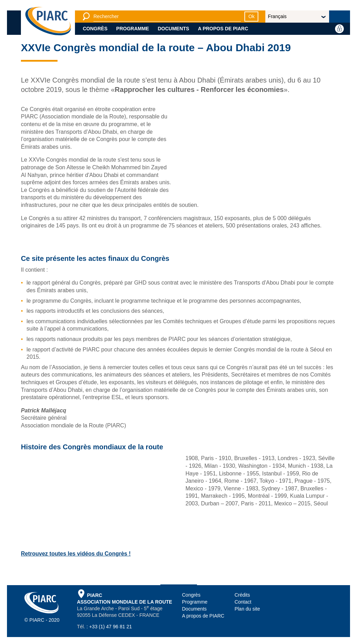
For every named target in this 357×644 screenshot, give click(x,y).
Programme (132, 29)
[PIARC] (48, 21)
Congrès (95, 29)
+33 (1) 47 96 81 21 (111, 627)
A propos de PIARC (223, 29)
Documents (173, 29)
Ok (251, 16)
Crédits (242, 595)
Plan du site (247, 609)
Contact (243, 602)
